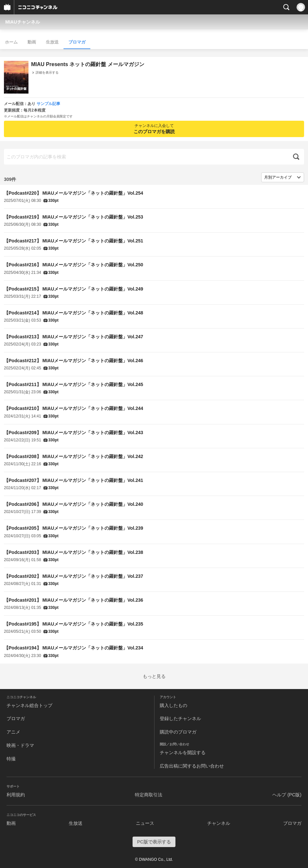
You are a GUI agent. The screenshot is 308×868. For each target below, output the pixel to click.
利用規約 (16, 795)
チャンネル (219, 823)
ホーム (11, 42)
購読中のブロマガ (178, 732)
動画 (32, 42)
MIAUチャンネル (23, 22)
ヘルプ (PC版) (287, 795)
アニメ (13, 732)
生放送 (52, 42)
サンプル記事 (48, 104)
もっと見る (154, 676)
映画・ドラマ (20, 745)
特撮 (11, 759)
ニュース (145, 823)
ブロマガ (77, 42)
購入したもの (173, 705)
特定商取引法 (149, 795)
